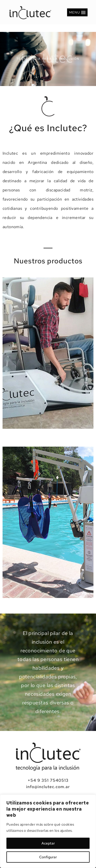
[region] (48, 831)
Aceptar (48, 843)
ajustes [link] (66, 830)
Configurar (48, 857)
